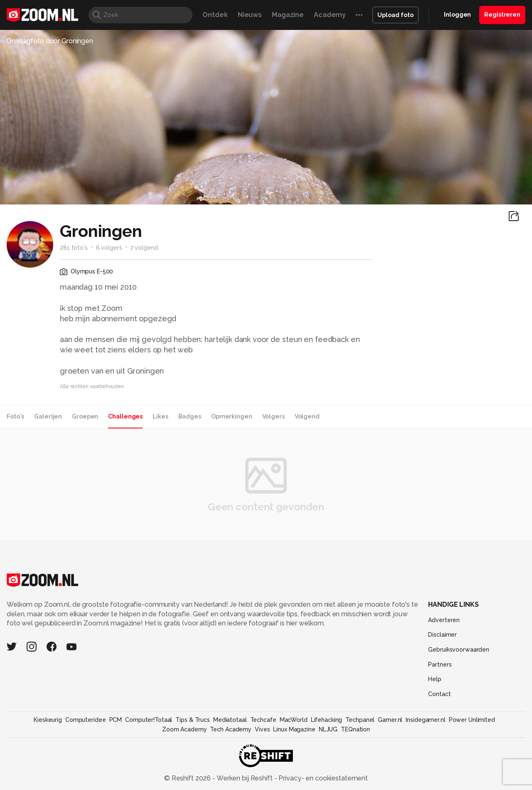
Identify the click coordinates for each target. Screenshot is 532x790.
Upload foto (395, 15)
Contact (439, 694)
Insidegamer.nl (425, 720)
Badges (190, 416)
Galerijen (48, 416)
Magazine (288, 15)
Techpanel (360, 720)
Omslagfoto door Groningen (50, 41)
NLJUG (328, 729)
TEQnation (355, 729)
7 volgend (144, 248)
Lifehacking (327, 720)
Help (435, 679)
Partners (440, 664)
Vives (262, 729)
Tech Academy (231, 729)
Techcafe (263, 720)
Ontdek (215, 15)
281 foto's (74, 248)
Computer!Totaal (149, 720)
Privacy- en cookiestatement (322, 778)
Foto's (15, 416)
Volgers (273, 416)
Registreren (502, 15)
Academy (330, 15)
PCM (116, 720)
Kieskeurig (48, 720)
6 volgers (109, 248)
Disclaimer (442, 635)
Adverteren (444, 620)
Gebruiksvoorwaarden (459, 650)
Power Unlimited (472, 720)
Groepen (85, 416)
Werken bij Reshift (245, 778)
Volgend (307, 416)
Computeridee (86, 720)
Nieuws (250, 15)
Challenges (125, 416)
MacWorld (294, 720)
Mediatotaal (230, 720)
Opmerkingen (232, 416)
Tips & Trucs (193, 720)
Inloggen (457, 15)
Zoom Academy (185, 729)
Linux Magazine (294, 729)
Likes (160, 416)
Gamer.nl (390, 720)
